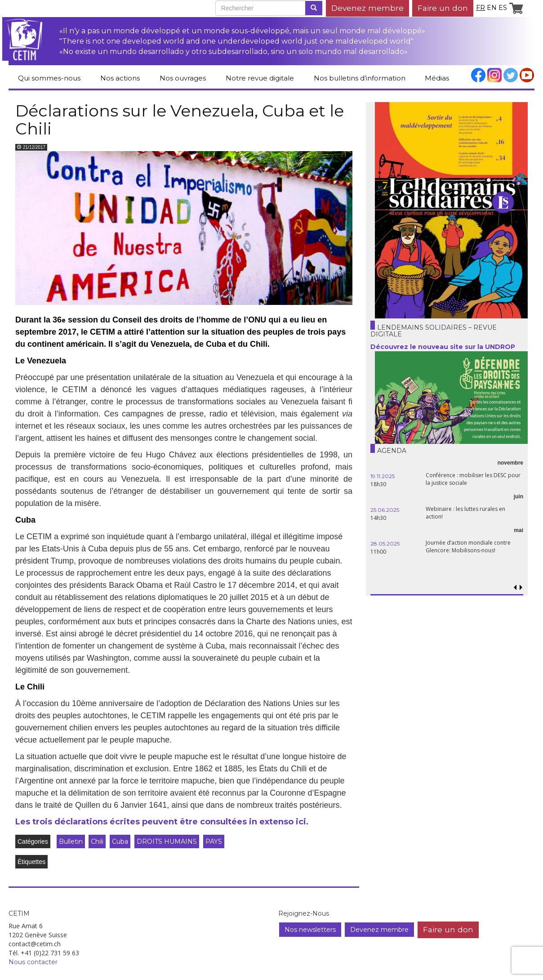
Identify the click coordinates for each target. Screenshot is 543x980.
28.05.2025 (385, 544)
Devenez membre (367, 8)
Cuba (120, 841)
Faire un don (443, 8)
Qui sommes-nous (49, 78)
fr (481, 8)
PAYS (214, 841)
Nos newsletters (310, 930)
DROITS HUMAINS (167, 841)
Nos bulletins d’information (360, 78)
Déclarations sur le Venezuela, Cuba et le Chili (180, 120)
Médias (437, 78)
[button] (521, 588)
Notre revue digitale (260, 78)
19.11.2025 (383, 476)
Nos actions (120, 78)
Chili (97, 841)
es (503, 8)
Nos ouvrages (183, 78)
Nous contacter (33, 962)
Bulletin (71, 841)
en (492, 8)
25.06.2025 (385, 510)
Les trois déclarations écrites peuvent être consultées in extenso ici (161, 822)
